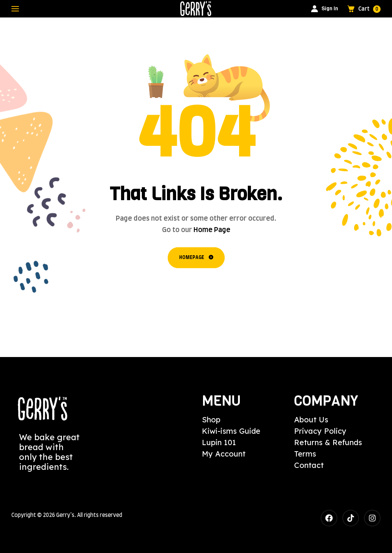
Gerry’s (65, 515)
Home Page (212, 230)
